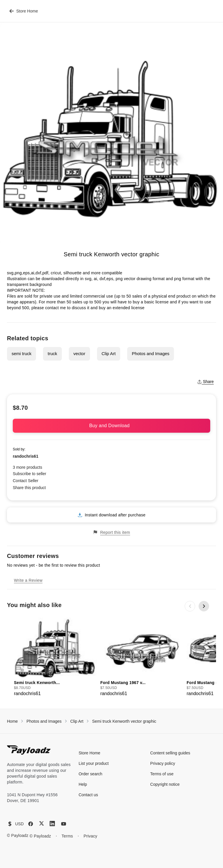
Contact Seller (26, 481)
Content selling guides (170, 753)
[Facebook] (31, 824)
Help (83, 784)
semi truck (21, 354)
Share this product (29, 488)
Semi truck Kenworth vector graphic (124, 721)
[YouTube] (64, 824)
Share (205, 382)
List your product (94, 763)
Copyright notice (165, 784)
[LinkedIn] (52, 824)
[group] (55, 657)
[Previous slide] (190, 606)
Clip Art (109, 354)
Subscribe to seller (29, 474)
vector (79, 354)
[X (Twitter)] (42, 823)
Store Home (24, 11)
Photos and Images (151, 354)
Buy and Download (111, 426)
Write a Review (28, 580)
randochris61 (26, 456)
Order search (91, 774)
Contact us (88, 795)
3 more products (27, 467)
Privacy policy (163, 763)
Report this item (111, 532)
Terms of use (162, 774)
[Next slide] (204, 606)
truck (52, 354)
